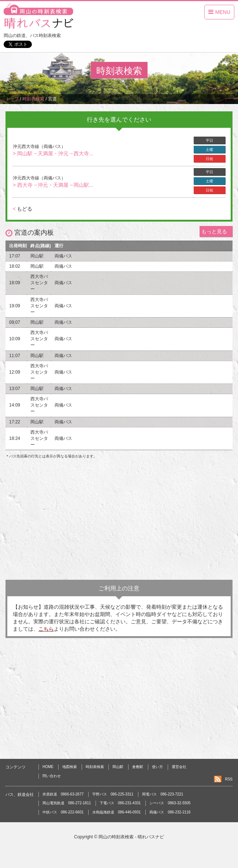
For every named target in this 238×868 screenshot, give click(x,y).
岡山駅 (118, 767)
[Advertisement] (119, 521)
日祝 (209, 159)
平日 (209, 140)
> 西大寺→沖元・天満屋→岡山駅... (53, 185)
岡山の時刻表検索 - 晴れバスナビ (131, 837)
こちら (46, 629)
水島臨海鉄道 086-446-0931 (116, 812)
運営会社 (179, 767)
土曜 (209, 150)
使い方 (157, 767)
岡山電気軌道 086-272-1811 (67, 803)
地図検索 (70, 767)
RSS (229, 779)
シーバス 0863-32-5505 (170, 803)
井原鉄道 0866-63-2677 (63, 794)
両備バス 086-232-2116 (170, 812)
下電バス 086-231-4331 (120, 803)
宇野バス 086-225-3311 (113, 794)
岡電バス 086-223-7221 (163, 794)
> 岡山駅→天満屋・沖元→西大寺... (53, 153)
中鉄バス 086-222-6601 (63, 812)
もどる (23, 209)
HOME (48, 767)
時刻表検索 (95, 767)
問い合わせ (52, 776)
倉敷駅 (138, 767)
